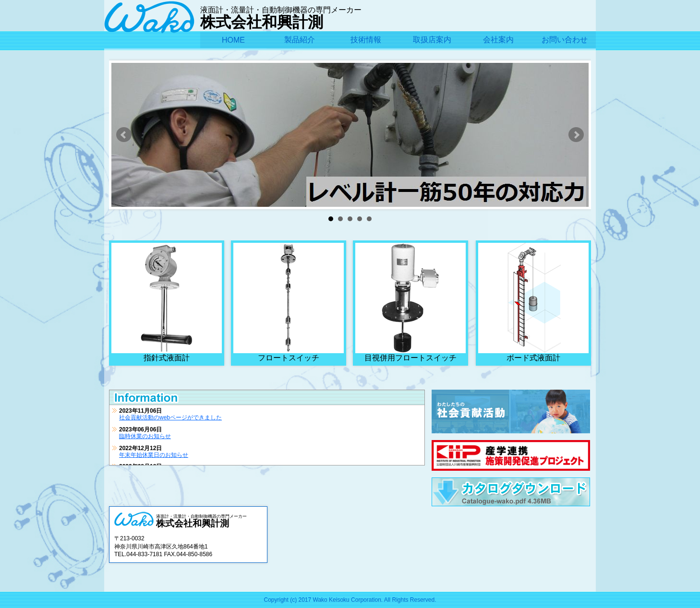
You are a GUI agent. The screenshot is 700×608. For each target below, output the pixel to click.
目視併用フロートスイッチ (410, 302)
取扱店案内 (432, 40)
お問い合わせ (565, 40)
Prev (124, 135)
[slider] (350, 149)
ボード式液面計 (533, 302)
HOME (233, 40)
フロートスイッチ (289, 302)
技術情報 (366, 40)
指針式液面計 (167, 302)
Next (576, 135)
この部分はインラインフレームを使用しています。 (267, 435)
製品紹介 (300, 40)
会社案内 (498, 40)
